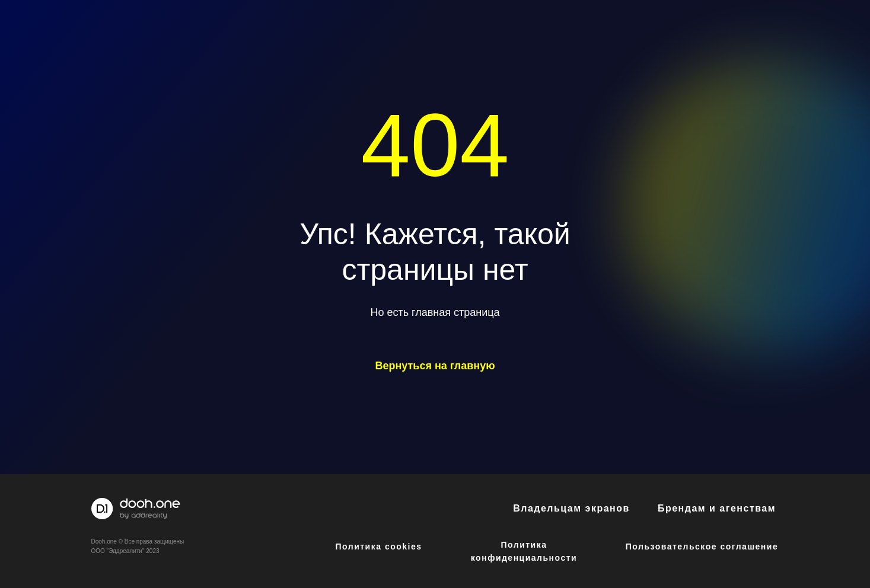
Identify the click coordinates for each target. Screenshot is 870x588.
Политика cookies (378, 547)
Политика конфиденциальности (524, 551)
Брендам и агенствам (717, 508)
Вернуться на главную (435, 366)
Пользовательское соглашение (702, 547)
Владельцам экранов (571, 508)
